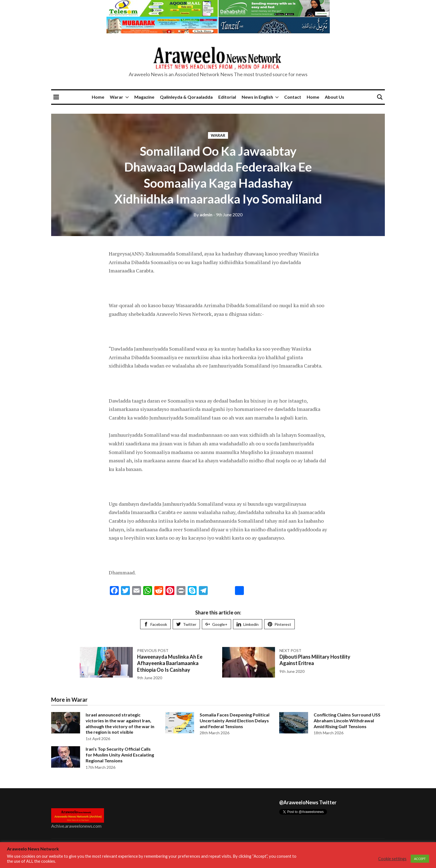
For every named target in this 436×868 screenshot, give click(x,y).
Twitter (186, 624)
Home (98, 97)
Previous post (153, 650)
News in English (257, 97)
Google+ (216, 624)
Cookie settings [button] (392, 859)
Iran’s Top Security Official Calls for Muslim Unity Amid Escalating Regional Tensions (120, 755)
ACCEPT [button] (420, 859)
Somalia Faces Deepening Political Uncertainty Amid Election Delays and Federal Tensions (235, 721)
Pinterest (279, 624)
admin (203, 214)
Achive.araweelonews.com (76, 826)
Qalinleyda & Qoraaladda (186, 97)
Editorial (227, 97)
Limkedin (248, 624)
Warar (117, 97)
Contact (293, 97)
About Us (335, 97)
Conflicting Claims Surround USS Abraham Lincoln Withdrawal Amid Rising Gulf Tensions (347, 721)
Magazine (144, 97)
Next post (290, 650)
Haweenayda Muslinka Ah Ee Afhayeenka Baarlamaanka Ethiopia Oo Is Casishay (170, 663)
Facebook (155, 624)
